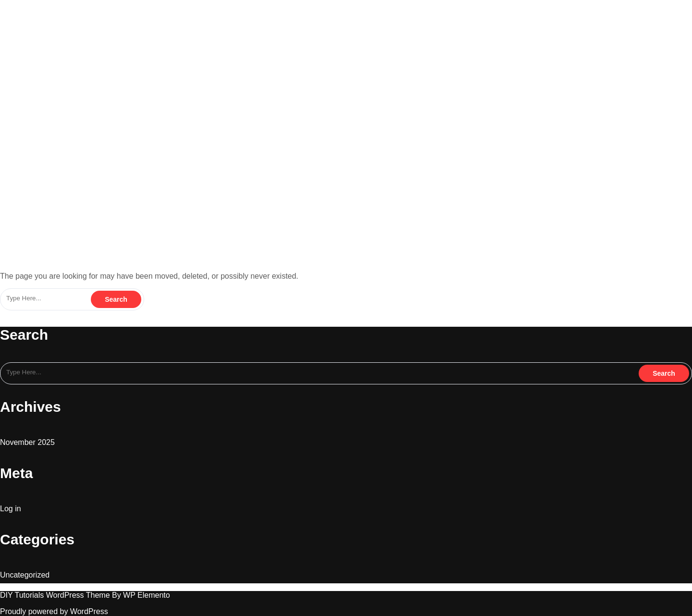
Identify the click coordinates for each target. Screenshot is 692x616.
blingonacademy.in (52, 8)
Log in (11, 509)
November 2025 (27, 442)
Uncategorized (25, 575)
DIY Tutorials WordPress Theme (56, 595)
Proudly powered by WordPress (54, 611)
